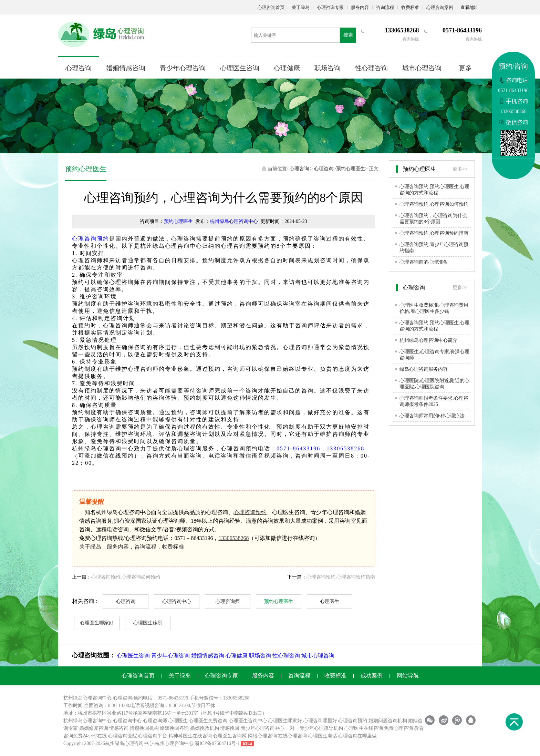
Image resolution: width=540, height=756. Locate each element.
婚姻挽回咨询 (174, 728)
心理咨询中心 (177, 601)
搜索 (348, 35)
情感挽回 (230, 728)
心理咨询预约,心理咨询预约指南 (341, 577)
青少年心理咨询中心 (262, 728)
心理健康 (287, 68)
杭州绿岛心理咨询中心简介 (428, 340)
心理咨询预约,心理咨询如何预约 (126, 577)
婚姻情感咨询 (126, 68)
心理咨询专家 (330, 7)
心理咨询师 (228, 601)
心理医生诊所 (148, 623)
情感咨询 (119, 728)
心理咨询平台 (153, 736)
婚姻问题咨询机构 (388, 721)
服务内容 (360, 7)
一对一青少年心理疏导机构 (314, 728)
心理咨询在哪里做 (357, 736)
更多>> (460, 169)
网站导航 (408, 676)
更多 (465, 68)
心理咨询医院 (123, 736)
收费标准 (410, 7)
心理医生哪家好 (97, 623)
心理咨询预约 (91, 239)
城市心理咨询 (422, 68)
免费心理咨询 (398, 728)
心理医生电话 (323, 736)
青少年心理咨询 (183, 68)
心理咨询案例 (440, 7)
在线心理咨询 (292, 736)
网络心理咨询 (262, 736)
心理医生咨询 (240, 68)
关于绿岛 (301, 7)
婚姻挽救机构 (205, 728)
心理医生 (330, 601)
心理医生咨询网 (230, 736)
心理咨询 (79, 68)
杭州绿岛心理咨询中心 (234, 221)
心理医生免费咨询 (208, 721)
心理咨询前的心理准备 (424, 262)
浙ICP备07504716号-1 (217, 743)
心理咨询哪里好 (320, 721)
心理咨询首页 (271, 7)
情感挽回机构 (144, 728)
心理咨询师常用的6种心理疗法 (432, 416)
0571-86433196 (298, 448)
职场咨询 (328, 68)
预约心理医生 (351, 169)
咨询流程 (385, 7)
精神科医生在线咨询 (190, 736)
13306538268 (345, 448)
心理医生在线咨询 (364, 728)
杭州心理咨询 (169, 743)
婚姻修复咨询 (94, 728)
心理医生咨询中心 (248, 721)
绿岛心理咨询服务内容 (424, 369)
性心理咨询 (371, 68)
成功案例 (372, 676)
